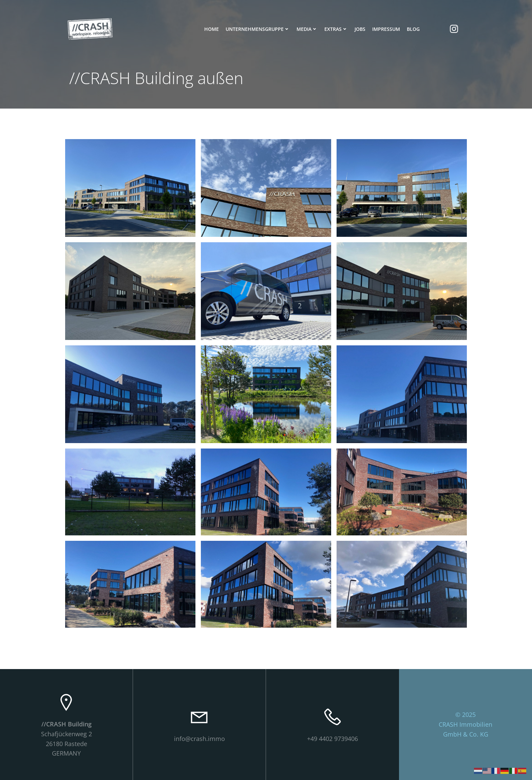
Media (307, 29)
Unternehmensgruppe (258, 29)
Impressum (386, 29)
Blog (413, 29)
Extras (336, 29)
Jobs (360, 29)
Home (212, 29)
